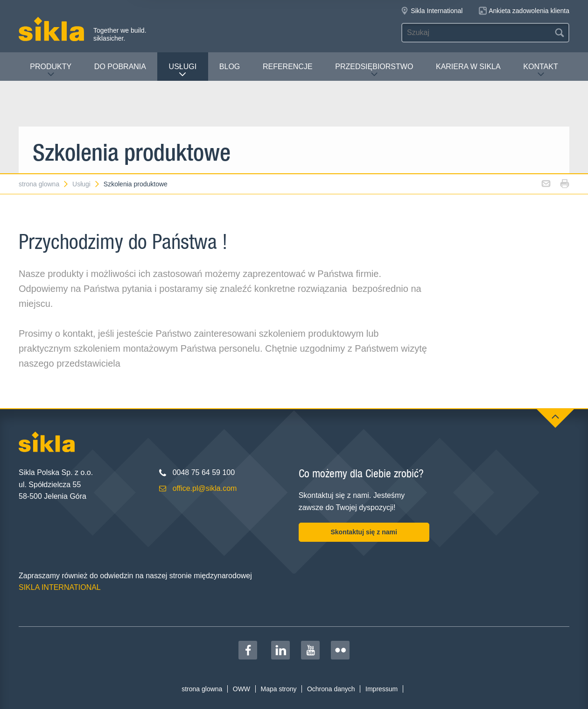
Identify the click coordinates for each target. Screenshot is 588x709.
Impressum (381, 689)
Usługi (183, 70)
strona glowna (44, 184)
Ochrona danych (331, 689)
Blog (230, 67)
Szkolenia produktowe (136, 184)
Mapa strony (278, 689)
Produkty (51, 70)
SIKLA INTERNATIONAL (60, 587)
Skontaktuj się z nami (364, 532)
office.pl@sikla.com (205, 488)
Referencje (288, 67)
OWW (241, 689)
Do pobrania (120, 67)
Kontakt (540, 70)
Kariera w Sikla (468, 67)
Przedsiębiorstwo (374, 70)
